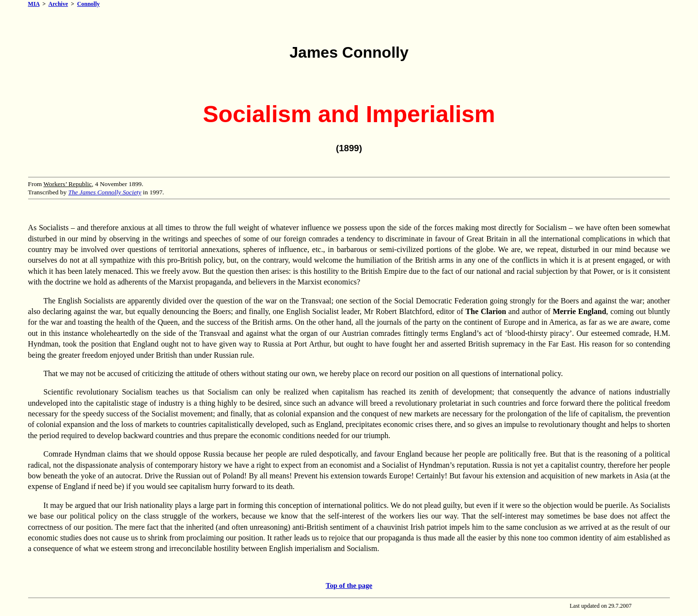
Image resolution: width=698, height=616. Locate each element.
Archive (58, 4)
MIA (34, 4)
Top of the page (349, 585)
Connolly (88, 4)
